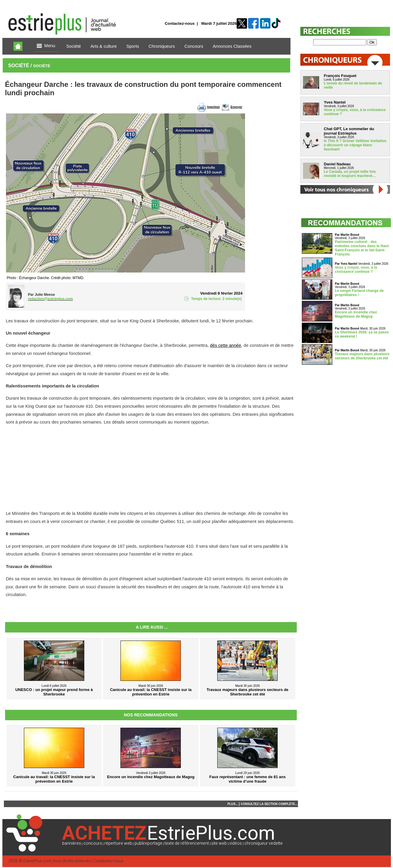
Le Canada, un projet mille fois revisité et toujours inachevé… (350, 174)
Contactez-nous (180, 23)
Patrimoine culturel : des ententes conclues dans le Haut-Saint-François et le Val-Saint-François (362, 248)
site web (219, 843)
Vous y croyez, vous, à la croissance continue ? (356, 270)
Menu (46, 46)
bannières (72, 843)
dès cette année (226, 345)
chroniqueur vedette (264, 843)
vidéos (236, 843)
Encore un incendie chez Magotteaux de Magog (356, 314)
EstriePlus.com (37, 861)
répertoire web (118, 843)
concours (93, 843)
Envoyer (236, 107)
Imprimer (214, 107)
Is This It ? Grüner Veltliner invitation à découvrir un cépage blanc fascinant (355, 145)
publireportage (148, 843)
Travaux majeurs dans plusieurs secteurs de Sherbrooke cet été (362, 356)
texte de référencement (187, 843)
